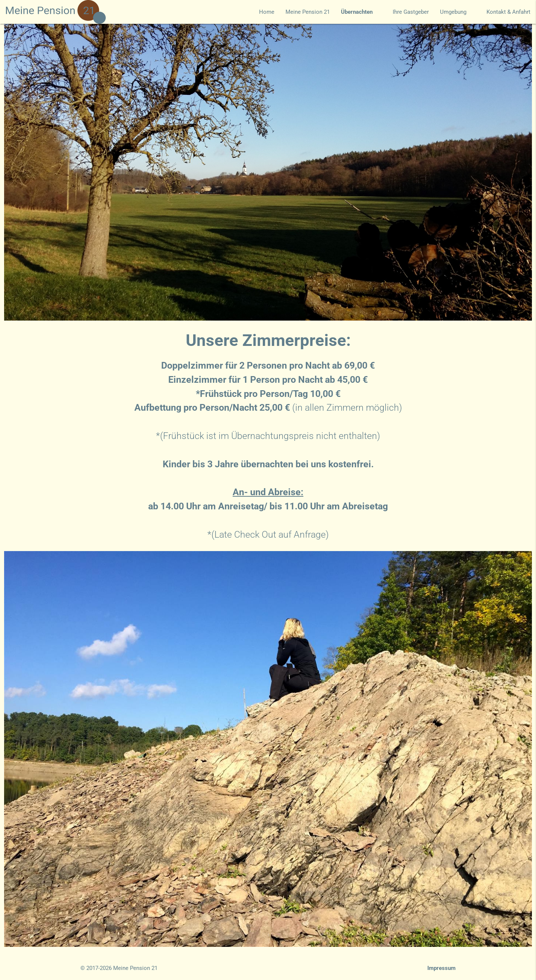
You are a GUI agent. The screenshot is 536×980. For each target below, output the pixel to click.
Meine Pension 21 (308, 12)
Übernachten (361, 12)
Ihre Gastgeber (411, 12)
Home (267, 12)
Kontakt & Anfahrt (508, 12)
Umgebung (458, 12)
